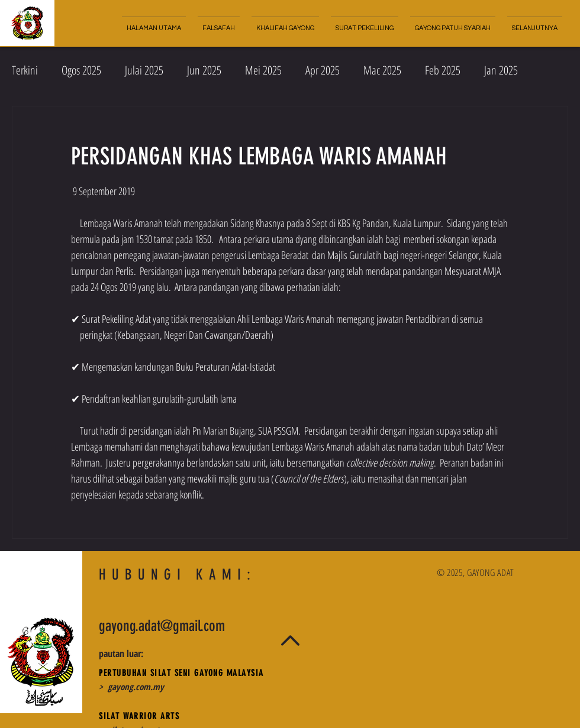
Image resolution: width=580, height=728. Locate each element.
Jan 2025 (501, 70)
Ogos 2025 (81, 70)
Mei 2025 (263, 70)
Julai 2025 (144, 70)
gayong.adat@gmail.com (162, 626)
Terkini (25, 70)
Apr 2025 (323, 70)
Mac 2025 (382, 70)
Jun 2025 (204, 70)
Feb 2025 (443, 70)
